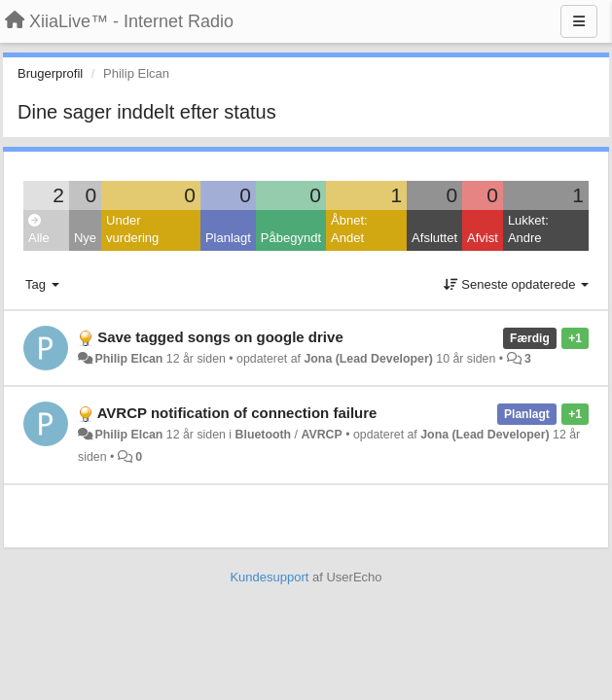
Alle (39, 230)
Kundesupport (269, 577)
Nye (85, 238)
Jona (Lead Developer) (368, 359)
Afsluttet (434, 238)
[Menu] (579, 21)
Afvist (483, 238)
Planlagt (228, 238)
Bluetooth (264, 435)
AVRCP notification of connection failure (237, 413)
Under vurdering (132, 229)
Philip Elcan (128, 359)
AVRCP (321, 435)
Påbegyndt (291, 238)
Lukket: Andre (528, 229)
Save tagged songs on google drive (220, 337)
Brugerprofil (50, 73)
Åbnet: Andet (349, 229)
